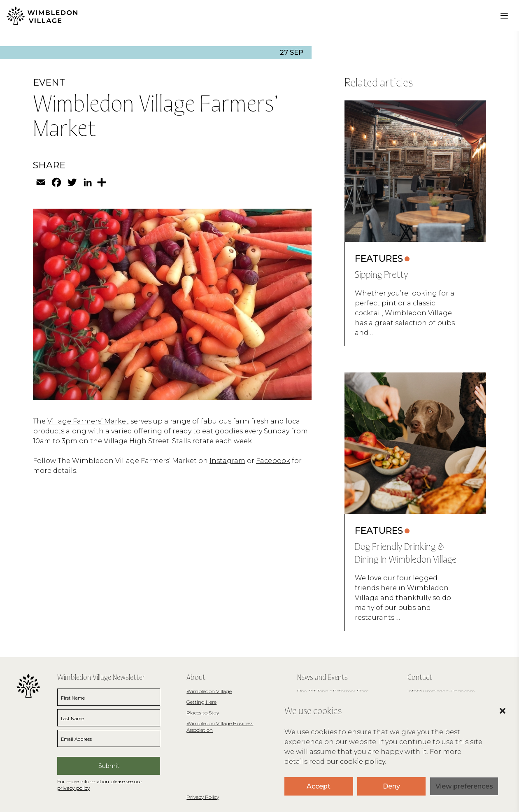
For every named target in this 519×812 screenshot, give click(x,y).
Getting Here (201, 702)
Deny (391, 786)
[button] (494, 723)
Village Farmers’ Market (88, 421)
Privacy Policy (203, 797)
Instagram (227, 461)
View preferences (464, 786)
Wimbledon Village (209, 691)
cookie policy (362, 762)
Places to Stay (203, 713)
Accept (319, 786)
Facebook (273, 461)
